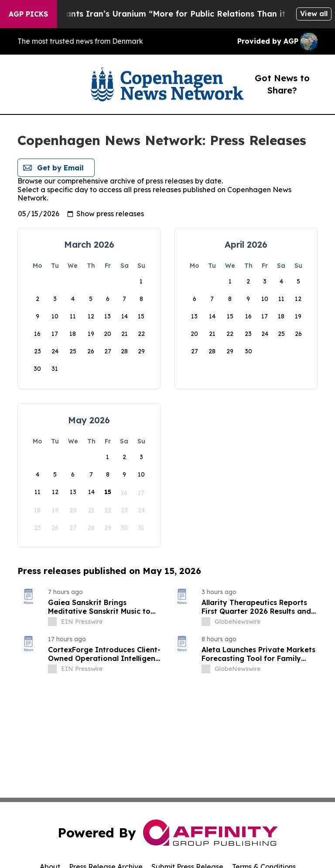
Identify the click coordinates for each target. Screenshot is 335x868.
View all (314, 14)
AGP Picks (28, 14)
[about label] (52, 622)
